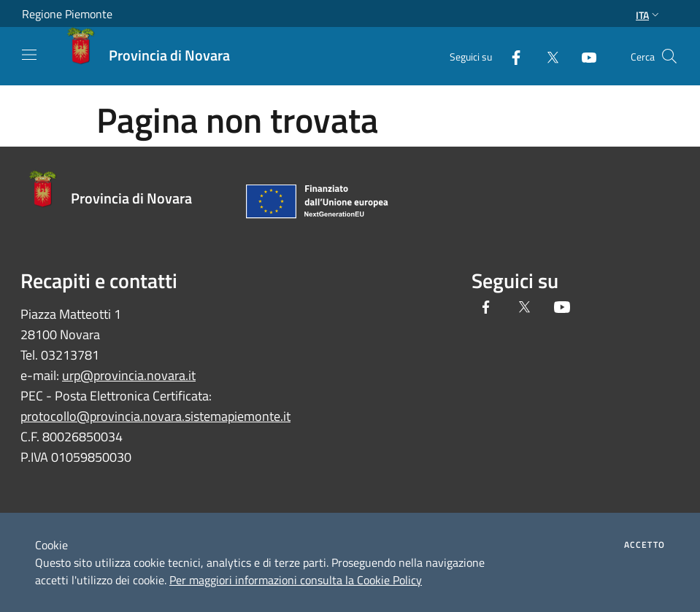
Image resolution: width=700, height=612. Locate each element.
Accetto (645, 545)
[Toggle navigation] (29, 55)
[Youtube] (583, 56)
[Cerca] (669, 56)
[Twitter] (547, 56)
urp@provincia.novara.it (129, 375)
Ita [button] (649, 15)
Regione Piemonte (67, 14)
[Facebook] (510, 56)
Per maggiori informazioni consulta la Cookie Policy (296, 580)
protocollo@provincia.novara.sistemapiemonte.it (155, 416)
